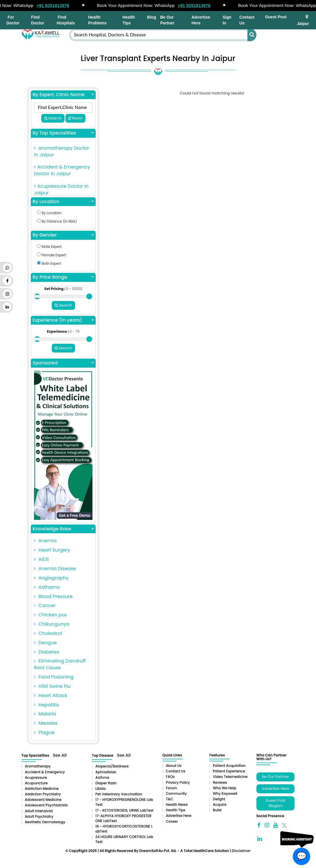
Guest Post (276, 17)
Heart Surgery (52, 550)
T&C (170, 799)
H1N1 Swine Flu (52, 686)
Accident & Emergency (45, 772)
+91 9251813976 (60, 5)
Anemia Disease (55, 569)
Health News (177, 805)
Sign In (227, 20)
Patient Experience (229, 771)
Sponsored (63, 363)
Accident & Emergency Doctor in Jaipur (62, 170)
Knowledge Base (63, 529)
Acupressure (36, 777)
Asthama (47, 587)
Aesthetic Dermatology (45, 822)
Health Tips (129, 20)
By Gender (63, 235)
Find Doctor (38, 20)
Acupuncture (36, 783)
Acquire (220, 805)
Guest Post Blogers (275, 803)
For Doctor (13, 20)
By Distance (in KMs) (57, 221)
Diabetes (47, 652)
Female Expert (51, 255)
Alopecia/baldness (112, 766)
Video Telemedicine (230, 777)
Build (217, 810)
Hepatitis (47, 705)
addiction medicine (42, 789)
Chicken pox (50, 615)
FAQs (170, 777)
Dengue (45, 643)
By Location (63, 202)
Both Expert (49, 263)
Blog (152, 17)
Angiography (51, 578)
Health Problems (97, 20)
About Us (174, 766)
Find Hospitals (66, 20)
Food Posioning (54, 677)
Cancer (45, 605)
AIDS (41, 559)
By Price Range (63, 277)
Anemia (45, 541)
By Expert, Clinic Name (63, 95)
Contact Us (247, 20)
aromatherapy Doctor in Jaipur (62, 151)
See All (60, 755)
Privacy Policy (178, 782)
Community (176, 793)
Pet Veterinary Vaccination (119, 794)
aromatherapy (38, 766)
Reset (75, 118)
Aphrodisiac (106, 772)
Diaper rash (106, 783)
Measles (46, 723)
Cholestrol (48, 633)
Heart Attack (51, 696)
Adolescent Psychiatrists (46, 805)
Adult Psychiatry (39, 816)
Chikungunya (52, 624)
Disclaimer (241, 851)
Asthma (102, 777)
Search (53, 118)
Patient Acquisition (229, 766)
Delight (219, 799)
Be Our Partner (167, 20)
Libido (101, 789)
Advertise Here (201, 20)
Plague (44, 732)
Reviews (220, 782)
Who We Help (224, 788)
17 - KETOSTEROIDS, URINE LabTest (124, 810)
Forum (172, 788)
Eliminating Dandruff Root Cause (60, 664)
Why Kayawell (225, 793)
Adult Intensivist (39, 811)
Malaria (45, 714)
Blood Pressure (53, 596)
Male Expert (49, 247)
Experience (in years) (63, 320)
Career (172, 821)
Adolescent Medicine (43, 800)
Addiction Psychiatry (43, 794)
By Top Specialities (63, 133)
